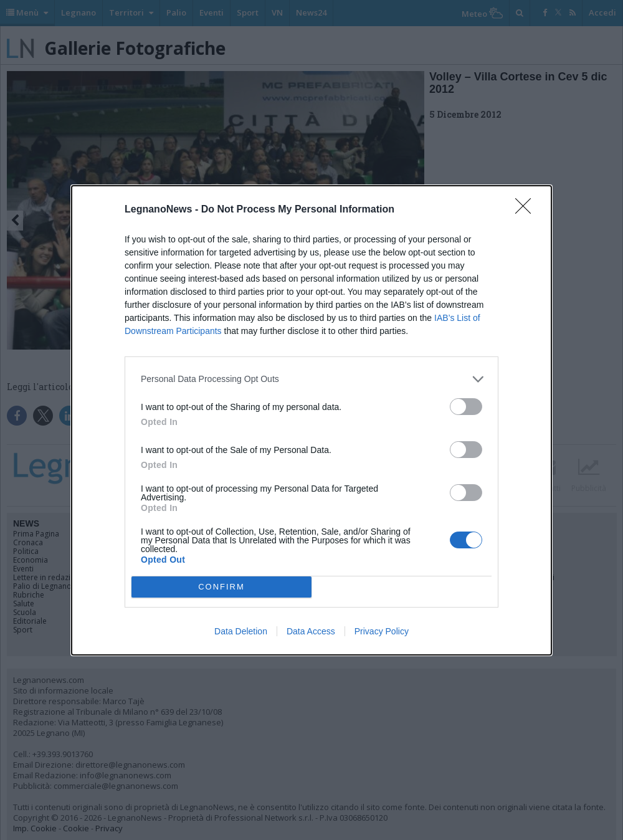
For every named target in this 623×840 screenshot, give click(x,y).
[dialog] (311, 420)
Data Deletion (241, 631)
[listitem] (311, 379)
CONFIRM (221, 587)
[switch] (466, 407)
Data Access (311, 631)
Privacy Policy (382, 631)
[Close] (527, 210)
